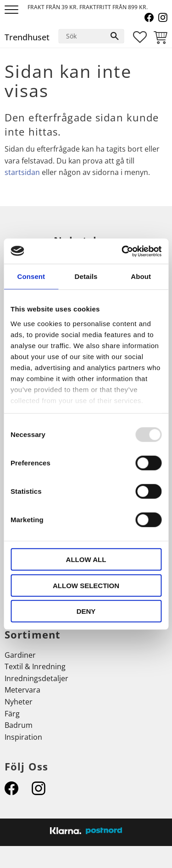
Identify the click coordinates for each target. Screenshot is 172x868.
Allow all (86, 560)
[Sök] (115, 36)
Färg (12, 714)
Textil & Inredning (35, 666)
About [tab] (141, 276)
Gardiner (20, 655)
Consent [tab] (31, 276)
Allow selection (86, 585)
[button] (13, 10)
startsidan (22, 172)
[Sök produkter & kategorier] (82, 36)
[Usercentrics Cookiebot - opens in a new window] (122, 251)
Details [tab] (86, 276)
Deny (86, 611)
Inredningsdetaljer (36, 678)
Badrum (19, 725)
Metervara (22, 690)
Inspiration (23, 737)
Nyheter (19, 702)
